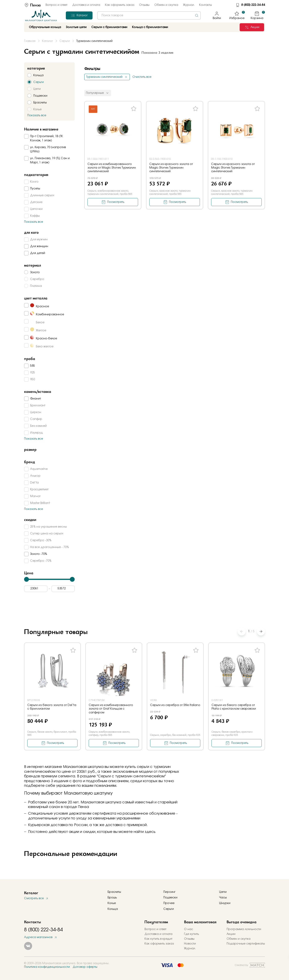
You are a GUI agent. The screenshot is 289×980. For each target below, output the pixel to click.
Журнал (189, 5)
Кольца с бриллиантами (150, 27)
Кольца (113, 909)
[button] (261, 631)
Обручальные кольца (45, 27)
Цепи (223, 892)
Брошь (112, 898)
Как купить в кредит (158, 939)
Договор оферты (85, 967)
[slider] (26, 579)
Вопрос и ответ (56, 5)
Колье (112, 903)
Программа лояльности (244, 929)
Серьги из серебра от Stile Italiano (175, 705)
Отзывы (144, 5)
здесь (150, 832)
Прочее (169, 903)
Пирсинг (169, 892)
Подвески (170, 898)
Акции (231, 934)
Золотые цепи (76, 27)
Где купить (191, 934)
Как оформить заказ (120, 5)
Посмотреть (116, 202)
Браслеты (114, 892)
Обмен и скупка (166, 5)
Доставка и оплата (86, 5)
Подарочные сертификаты (246, 944)
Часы (223, 898)
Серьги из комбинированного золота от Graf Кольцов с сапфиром (111, 709)
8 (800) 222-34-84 (253, 5)
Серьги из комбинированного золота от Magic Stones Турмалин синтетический (112, 168)
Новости (190, 944)
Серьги (169, 909)
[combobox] (149, 15)
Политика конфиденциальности (47, 967)
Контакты (206, 5)
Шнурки (225, 903)
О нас (189, 929)
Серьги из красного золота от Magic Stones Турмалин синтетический (171, 168)
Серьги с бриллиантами (109, 27)
